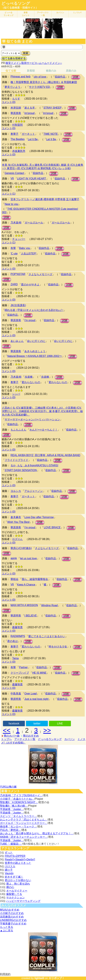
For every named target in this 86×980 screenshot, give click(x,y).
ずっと (9, 853)
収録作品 (60, 77)
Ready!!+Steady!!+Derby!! (20, 859)
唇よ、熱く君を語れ (18, 884)
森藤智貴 (17, 627)
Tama (15, 658)
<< (7, 730)
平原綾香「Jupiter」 (12, 809)
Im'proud (29, 113)
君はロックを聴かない (18, 880)
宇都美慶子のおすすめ (13, 924)
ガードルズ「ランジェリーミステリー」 (24, 823)
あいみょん (17, 341)
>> (47, 730)
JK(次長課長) (18, 305)
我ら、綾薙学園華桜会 (35, 579)
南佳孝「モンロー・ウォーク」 (18, 826)
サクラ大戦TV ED (39, 87)
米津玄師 (16, 108)
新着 (26, 14)
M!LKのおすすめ (10, 910)
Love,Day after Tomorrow (39, 517)
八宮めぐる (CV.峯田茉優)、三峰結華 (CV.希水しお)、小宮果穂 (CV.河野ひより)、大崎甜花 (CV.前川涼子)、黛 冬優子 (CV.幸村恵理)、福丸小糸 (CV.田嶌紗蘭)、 (42, 411)
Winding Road (49, 605)
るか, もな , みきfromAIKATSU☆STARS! (34, 465)
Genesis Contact (14, 173)
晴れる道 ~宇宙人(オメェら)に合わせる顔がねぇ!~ (34, 310)
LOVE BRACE (52, 527)
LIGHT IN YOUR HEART (32, 179)
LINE (60, 724)
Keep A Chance (26, 585)
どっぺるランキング (50, 739)
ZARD (14, 284)
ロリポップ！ (57, 978)
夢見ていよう (12, 87)
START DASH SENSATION (21, 470)
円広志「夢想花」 (11, 830)
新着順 (31, 71)
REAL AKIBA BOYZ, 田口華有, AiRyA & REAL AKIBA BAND (45, 455)
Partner (23, 667)
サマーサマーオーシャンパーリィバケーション (32, 419)
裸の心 (10, 887)
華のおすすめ (31, 736)
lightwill (39, 978)
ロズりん (17, 539)
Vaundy (9, 873)
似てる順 (11, 71)
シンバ (16, 394)
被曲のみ (51, 71)
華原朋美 (16, 113)
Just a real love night (36, 699)
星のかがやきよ (30, 285)
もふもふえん (18, 430)
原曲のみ (71, 71)
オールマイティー (17, 891)
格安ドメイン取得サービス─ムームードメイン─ (34, 63)
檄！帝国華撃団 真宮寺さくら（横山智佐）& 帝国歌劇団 (44, 82)
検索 (26, 53)
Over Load (31, 694)
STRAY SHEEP (53, 108)
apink (14, 558)
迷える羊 (30, 108)
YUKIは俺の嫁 (8, 787)
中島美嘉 (16, 694)
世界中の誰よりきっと (18, 863)
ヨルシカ (16, 491)
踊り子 (9, 870)
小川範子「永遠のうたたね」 (17, 799)
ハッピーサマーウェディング (23, 901)
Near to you (11, 204)
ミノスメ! (77, 13)
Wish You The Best (18, 522)
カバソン (60, 13)
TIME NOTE (51, 134)
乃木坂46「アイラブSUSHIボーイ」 (21, 795)
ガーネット (28, 134)
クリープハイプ (20, 673)
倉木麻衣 (16, 517)
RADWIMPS (18, 636)
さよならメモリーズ (40, 274)
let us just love (28, 558)
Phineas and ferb (20, 77)
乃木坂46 (16, 223)
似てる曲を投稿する (14, 58)
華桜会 (14, 579)
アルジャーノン (34, 491)
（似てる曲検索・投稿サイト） (20, 8)
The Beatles (18, 139)
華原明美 (16, 616)
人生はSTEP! (29, 254)
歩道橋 (29, 377)
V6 (12, 178)
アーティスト (43, 14)
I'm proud (30, 320)
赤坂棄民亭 (19, 151)
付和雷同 (17, 125)
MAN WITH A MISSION (24, 605)
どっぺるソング (16, 3)
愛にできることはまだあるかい (47, 636)
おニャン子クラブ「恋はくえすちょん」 (24, 820)
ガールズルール (34, 223)
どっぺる (9, 14)
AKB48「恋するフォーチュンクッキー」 (24, 837)
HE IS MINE (39, 673)
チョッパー (19, 239)
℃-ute (14, 254)
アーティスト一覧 (25, 739)
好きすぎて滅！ (14, 877)
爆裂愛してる (14, 894)
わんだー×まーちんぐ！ (43, 430)
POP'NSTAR (18, 274)
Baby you (25, 248)
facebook (14, 724)
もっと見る (7, 927)
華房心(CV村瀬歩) (21, 548)
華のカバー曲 (12, 736)
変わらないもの (31, 382)
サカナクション (15, 898)
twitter (37, 724)
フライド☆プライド (16, 460)
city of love (40, 77)
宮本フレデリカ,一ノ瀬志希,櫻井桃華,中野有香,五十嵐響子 (45, 199)
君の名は (12, 641)
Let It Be (33, 139)
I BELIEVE (31, 616)
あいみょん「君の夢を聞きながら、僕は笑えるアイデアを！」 (37, 833)
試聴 (76, 77)
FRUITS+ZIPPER (15, 856)
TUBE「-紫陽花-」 (11, 844)
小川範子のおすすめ (12, 913)
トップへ (6, 739)
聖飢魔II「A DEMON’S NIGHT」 (19, 802)
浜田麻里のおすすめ (12, 917)
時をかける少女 (58, 647)
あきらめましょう (35, 351)
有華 (13, 248)
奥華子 (14, 134)
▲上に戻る (7, 930)
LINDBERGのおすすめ (13, 920)
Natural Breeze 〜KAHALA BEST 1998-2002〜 (35, 356)
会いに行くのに (36, 341)
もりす (16, 99)
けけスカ (10, 866)
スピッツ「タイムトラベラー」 (18, 816)
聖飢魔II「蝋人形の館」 (14, 806)
